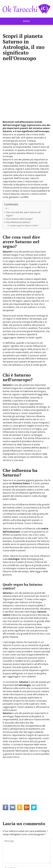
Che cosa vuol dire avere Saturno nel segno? (23, 159)
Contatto (14, 850)
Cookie (25, 850)
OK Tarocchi (23, 864)
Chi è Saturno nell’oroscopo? (20, 164)
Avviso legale (37, 850)
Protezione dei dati (27, 854)
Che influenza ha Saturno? (18, 167)
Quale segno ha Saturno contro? (25, 170)
